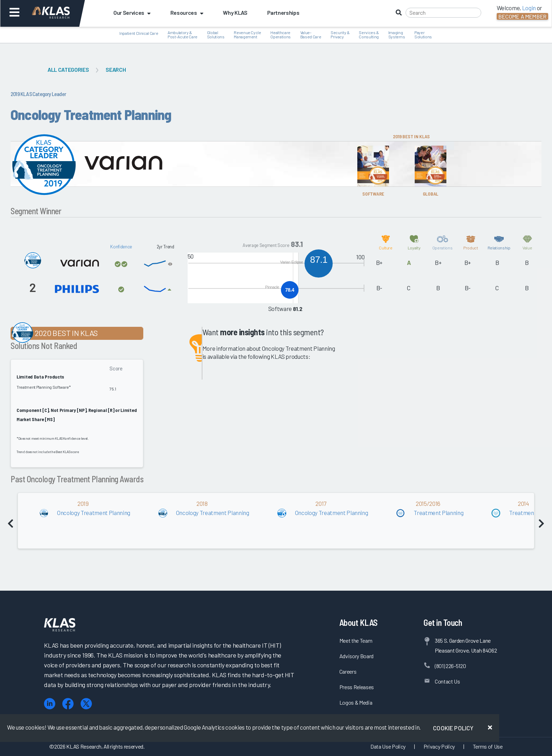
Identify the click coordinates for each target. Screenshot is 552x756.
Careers (348, 671)
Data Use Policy (388, 746)
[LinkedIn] (50, 704)
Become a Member (522, 16)
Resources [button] (187, 12)
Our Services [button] (132, 12)
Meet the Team (356, 640)
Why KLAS (235, 12)
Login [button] (529, 8)
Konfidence (121, 247)
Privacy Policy (439, 746)
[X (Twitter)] (86, 704)
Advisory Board (356, 656)
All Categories (68, 69)
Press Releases (357, 687)
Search (116, 69)
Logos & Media (356, 702)
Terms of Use (488, 746)
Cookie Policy (453, 728)
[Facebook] (68, 704)
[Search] (443, 13)
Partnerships (283, 12)
